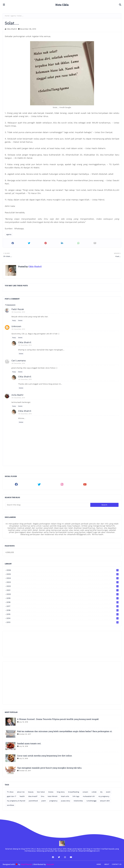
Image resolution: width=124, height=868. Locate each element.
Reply (14, 320)
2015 (63, 614)
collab (94, 792)
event (108, 792)
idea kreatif (33, 796)
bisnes (51, 792)
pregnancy (53, 801)
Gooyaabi (50, 864)
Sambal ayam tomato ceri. (29, 743)
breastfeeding (74, 792)
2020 (63, 594)
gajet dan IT (12, 796)
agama (13, 16)
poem (44, 801)
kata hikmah (53, 796)
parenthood (33, 801)
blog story (61, 792)
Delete (20, 320)
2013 (63, 622)
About (107, 864)
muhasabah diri (89, 796)
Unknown (16, 326)
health (22, 796)
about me (21, 792)
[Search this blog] (48, 505)
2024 (63, 578)
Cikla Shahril (12, 29)
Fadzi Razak (18, 309)
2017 (63, 606)
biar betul (41, 792)
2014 (63, 618)
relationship (78, 801)
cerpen (85, 792)
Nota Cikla (62, 5)
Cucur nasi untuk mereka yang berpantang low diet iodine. (45, 756)
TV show (10, 792)
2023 (63, 582)
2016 (63, 610)
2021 (63, 590)
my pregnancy (104, 796)
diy (101, 792)
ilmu (43, 796)
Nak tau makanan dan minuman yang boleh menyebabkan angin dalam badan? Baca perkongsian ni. (65, 731)
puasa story (66, 801)
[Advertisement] (62, 683)
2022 (63, 586)
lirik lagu (76, 796)
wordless (10, 805)
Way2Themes (26, 864)
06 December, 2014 (18, 312)
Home (7, 16)
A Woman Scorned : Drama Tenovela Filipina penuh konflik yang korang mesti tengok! (58, 719)
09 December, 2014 (18, 398)
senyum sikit (105, 801)
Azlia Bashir (18, 395)
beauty (31, 792)
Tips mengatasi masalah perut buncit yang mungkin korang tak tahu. (50, 768)
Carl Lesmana (19, 361)
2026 (63, 570)
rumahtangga (91, 801)
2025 (63, 574)
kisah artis (65, 796)
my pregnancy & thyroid (16, 801)
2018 (63, 602)
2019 (63, 598)
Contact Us (117, 864)
